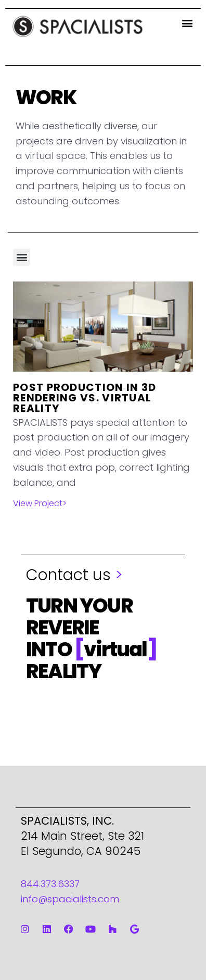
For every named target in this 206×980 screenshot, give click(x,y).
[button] (187, 23)
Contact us (74, 575)
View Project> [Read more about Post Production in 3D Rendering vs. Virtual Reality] (40, 503)
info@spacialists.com (70, 899)
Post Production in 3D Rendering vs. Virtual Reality (85, 398)
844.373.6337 (50, 884)
